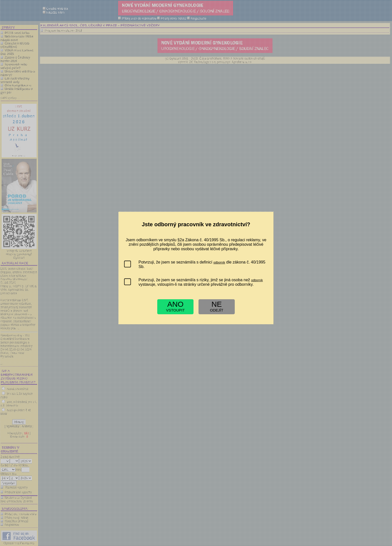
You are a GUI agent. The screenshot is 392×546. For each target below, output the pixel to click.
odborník (219, 262)
